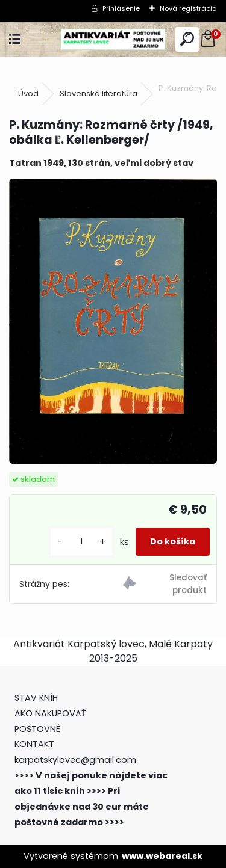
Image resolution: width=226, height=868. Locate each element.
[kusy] (81, 542)
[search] (187, 39)
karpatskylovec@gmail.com (75, 760)
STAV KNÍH (37, 698)
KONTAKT (34, 744)
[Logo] (113, 39)
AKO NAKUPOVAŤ (50, 713)
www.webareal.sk (162, 856)
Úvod (28, 94)
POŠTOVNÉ (37, 729)
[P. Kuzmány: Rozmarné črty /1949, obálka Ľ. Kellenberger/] (113, 321)
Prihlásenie (121, 8)
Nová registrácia (188, 8)
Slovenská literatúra (99, 94)
